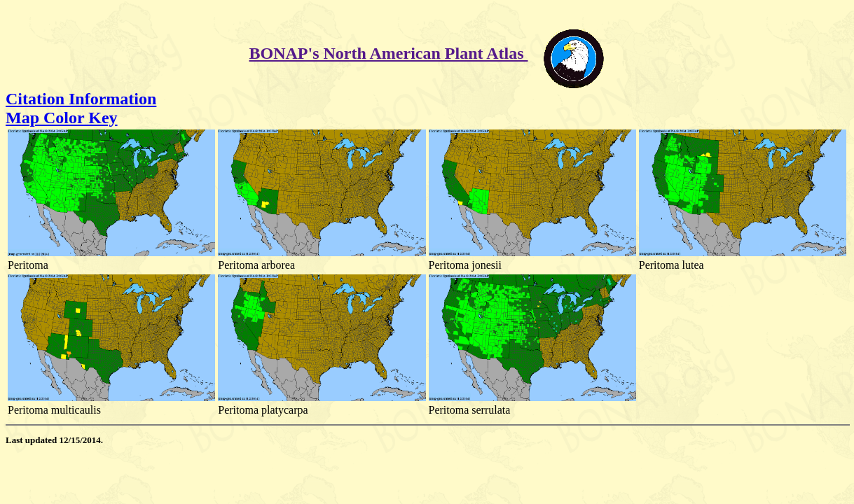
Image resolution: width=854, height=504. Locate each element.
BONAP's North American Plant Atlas (389, 53)
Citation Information (81, 99)
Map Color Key (62, 118)
